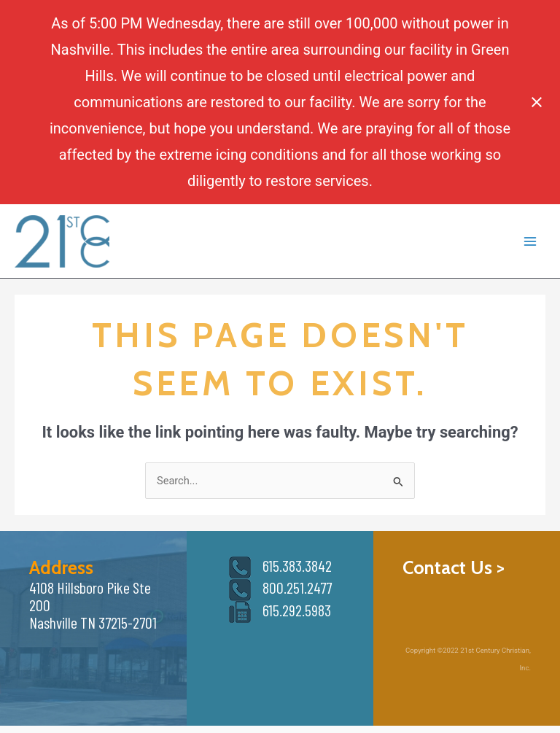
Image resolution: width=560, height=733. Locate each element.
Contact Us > (454, 567)
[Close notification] (537, 102)
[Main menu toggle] (530, 241)
